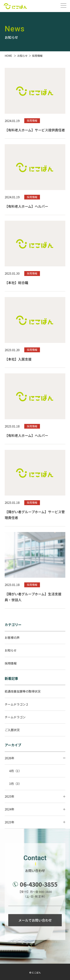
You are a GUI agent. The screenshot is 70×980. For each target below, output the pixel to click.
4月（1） (15, 771)
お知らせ (11, 650)
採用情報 (11, 663)
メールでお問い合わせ (35, 921)
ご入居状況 (12, 730)
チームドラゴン (15, 717)
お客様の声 (12, 637)
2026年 (35, 758)
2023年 (35, 822)
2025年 (35, 796)
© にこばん (35, 972)
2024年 (35, 809)
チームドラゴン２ (17, 704)
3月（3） (15, 784)
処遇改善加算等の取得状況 (23, 691)
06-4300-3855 (35, 885)
